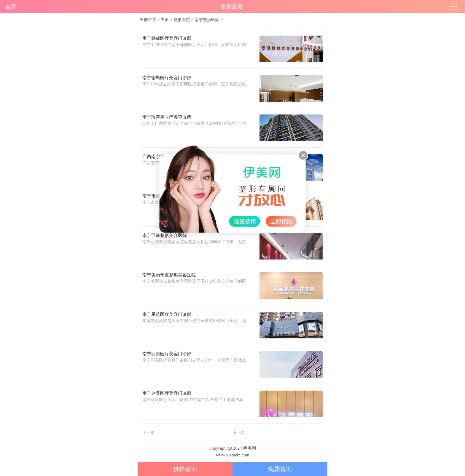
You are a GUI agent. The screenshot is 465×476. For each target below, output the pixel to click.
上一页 (149, 433)
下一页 (239, 433)
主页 (165, 20)
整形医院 (182, 20)
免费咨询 (280, 469)
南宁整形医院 (207, 20)
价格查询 (185, 469)
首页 (11, 7)
